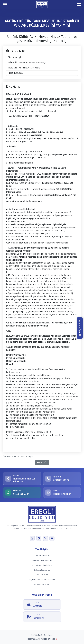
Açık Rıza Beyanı (42, 556)
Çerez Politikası (42, 575)
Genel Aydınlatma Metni (42, 560)
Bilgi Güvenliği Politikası (42, 565)
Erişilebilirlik (80, 328)
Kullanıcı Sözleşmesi (42, 570)
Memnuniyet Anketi (42, 584)
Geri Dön (42, 463)
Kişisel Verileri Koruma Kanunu (42, 580)
